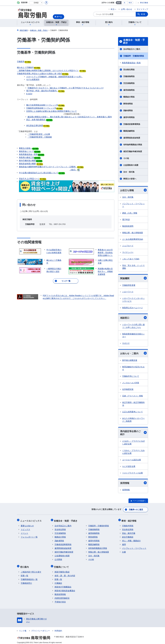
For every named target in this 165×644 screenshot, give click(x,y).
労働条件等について (131, 377)
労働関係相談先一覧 (29, 577)
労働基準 (21, 62)
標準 (119, 3)
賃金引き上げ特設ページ (29, 179)
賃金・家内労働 (129, 532)
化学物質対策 (128, 390)
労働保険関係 (129, 76)
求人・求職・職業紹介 (131, 540)
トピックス (25, 529)
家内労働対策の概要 (27, 161)
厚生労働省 (144, 3)
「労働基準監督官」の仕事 (39, 134)
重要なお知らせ (27, 525)
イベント (24, 532)
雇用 (124, 544)
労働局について (62, 565)
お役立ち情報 (133, 190)
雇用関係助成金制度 (132, 138)
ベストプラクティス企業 (133, 474)
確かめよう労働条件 (25, 67)
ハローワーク (128, 292)
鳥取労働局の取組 (62, 570)
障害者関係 (128, 104)
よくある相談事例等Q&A (133, 239)
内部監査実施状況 (62, 596)
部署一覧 (24, 574)
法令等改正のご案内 (132, 49)
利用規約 (58, 629)
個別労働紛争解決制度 (133, 151)
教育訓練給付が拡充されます (133, 369)
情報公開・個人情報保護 (133, 233)
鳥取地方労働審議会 (63, 585)
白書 (124, 551)
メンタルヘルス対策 (131, 383)
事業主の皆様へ (29, 148)
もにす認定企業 (129, 467)
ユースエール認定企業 (132, 460)
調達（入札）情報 (130, 213)
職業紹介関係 (129, 97)
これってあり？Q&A (131, 259)
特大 (130, 3)
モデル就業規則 (33, 79)
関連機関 (133, 278)
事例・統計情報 (130, 520)
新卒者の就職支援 (130, 361)
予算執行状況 (60, 600)
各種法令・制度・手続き (134, 41)
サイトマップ (142, 9)
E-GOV (29, 94)
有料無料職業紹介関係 (133, 145)
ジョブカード (128, 246)
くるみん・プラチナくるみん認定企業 (133, 452)
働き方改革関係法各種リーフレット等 (42, 105)
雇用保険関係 (129, 90)
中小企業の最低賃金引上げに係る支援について (39, 173)
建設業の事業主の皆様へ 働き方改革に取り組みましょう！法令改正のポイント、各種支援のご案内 (70, 117)
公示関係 (58, 559)
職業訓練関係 (129, 131)
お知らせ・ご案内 (133, 354)
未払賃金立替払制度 (35, 125)
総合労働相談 (128, 536)
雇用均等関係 (129, 117)
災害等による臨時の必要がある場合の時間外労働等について (51, 111)
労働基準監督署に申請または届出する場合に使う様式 (39, 74)
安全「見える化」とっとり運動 (133, 267)
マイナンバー (128, 252)
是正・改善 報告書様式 (36, 120)
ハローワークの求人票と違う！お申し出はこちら (133, 326)
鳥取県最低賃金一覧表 (28, 154)
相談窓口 (133, 318)
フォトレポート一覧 (29, 536)
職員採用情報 (60, 592)
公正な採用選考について (133, 412)
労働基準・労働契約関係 (134, 56)
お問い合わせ (126, 9)
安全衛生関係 (129, 70)
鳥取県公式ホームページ (133, 308)
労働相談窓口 (26, 581)
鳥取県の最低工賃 (26, 157)
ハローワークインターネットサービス (133, 300)
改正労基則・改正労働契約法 (133, 404)
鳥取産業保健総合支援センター (133, 336)
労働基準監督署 (129, 285)
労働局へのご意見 (136, 510)
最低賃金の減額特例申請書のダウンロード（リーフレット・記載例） (48, 167)
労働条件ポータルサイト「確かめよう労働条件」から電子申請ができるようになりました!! (66, 88)
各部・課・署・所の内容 (65, 574)
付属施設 (58, 581)
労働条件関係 (128, 525)
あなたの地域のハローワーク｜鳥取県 (133, 420)
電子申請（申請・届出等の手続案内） (42, 91)
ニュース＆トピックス (31, 520)
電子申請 (126, 220)
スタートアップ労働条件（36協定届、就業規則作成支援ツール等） (54, 77)
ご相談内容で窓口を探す (31, 570)
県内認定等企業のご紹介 (133, 433)
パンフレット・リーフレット (133, 205)
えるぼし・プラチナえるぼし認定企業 (133, 443)
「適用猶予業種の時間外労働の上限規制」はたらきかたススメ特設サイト (48, 71)
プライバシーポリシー (41, 629)
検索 (143, 14)
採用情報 (133, 484)
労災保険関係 (129, 83)
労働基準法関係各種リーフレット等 (41, 108)
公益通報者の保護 (131, 165)
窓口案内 (25, 565)
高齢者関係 (128, 110)
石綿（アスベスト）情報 (133, 396)
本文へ (113, 9)
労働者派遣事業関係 (132, 124)
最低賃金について (26, 151)
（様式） (73, 170)
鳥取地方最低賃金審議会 (65, 589)
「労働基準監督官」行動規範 (40, 137)
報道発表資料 (128, 226)
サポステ (126, 344)
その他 (126, 158)
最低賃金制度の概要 (27, 164)
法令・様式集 (129, 172)
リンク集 (23, 629)
